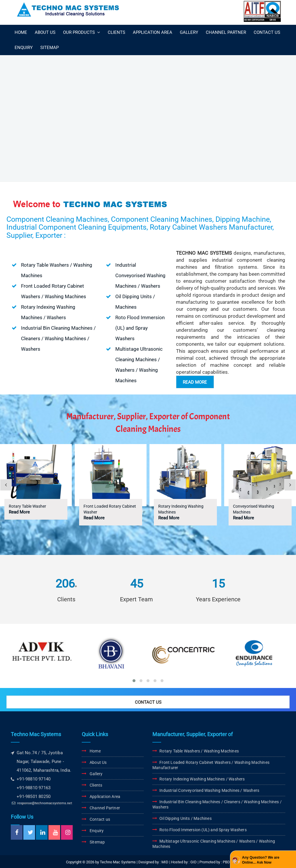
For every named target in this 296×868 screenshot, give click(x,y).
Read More (19, 512)
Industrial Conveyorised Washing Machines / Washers (209, 790)
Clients (96, 785)
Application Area (105, 797)
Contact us (100, 819)
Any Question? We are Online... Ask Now (261, 860)
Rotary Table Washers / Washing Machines (199, 751)
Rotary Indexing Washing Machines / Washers (202, 779)
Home (95, 751)
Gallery (96, 774)
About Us (98, 762)
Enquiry (97, 831)
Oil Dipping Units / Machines (186, 818)
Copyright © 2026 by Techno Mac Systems (101, 862)
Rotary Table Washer (27, 506)
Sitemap (97, 842)
